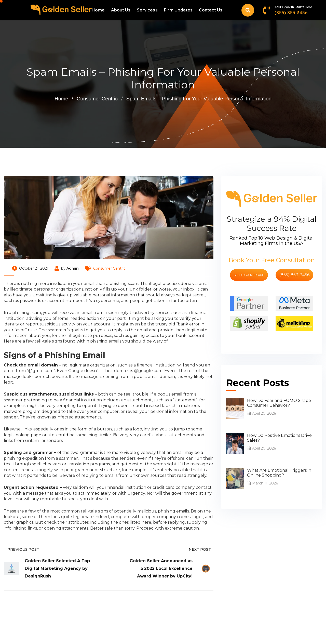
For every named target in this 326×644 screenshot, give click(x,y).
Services (146, 10)
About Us (121, 10)
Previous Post (22, 549)
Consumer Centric (97, 99)
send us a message (249, 275)
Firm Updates (178, 10)
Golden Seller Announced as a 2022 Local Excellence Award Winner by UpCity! (161, 568)
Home (98, 10)
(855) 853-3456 (291, 13)
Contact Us (211, 10)
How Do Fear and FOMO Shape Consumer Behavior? (279, 403)
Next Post (201, 549)
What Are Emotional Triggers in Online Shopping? (279, 473)
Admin (73, 268)
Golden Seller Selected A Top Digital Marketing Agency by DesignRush (57, 568)
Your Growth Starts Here (293, 7)
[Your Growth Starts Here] (266, 10)
